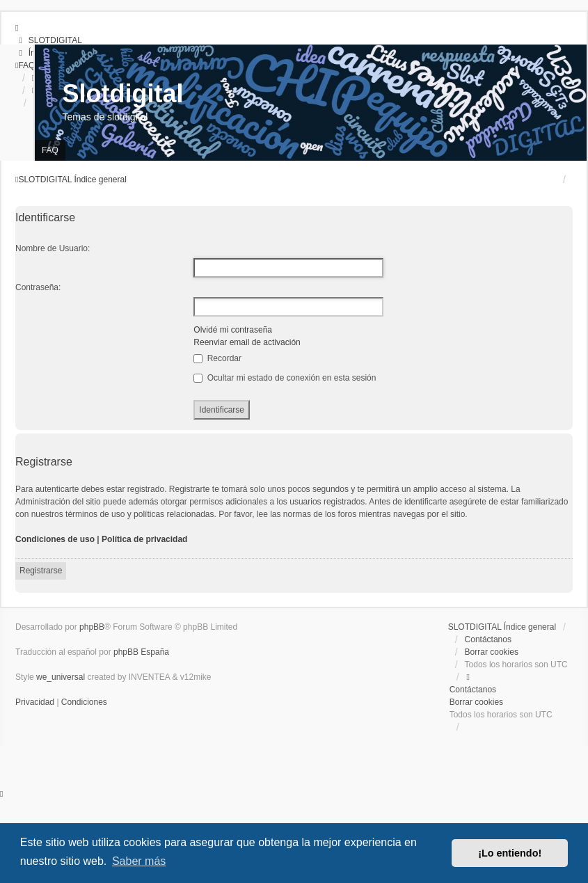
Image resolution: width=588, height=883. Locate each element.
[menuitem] (49, 40)
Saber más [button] (139, 861)
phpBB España (141, 652)
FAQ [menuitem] (50, 150)
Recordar (217, 358)
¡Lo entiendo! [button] (510, 853)
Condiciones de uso (55, 539)
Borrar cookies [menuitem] (492, 652)
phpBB (92, 627)
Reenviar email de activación (247, 342)
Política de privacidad (144, 539)
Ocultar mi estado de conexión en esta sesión (285, 378)
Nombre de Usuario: (53, 248)
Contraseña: (38, 287)
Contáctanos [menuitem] (488, 639)
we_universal (61, 677)
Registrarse (41, 571)
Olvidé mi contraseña (233, 330)
